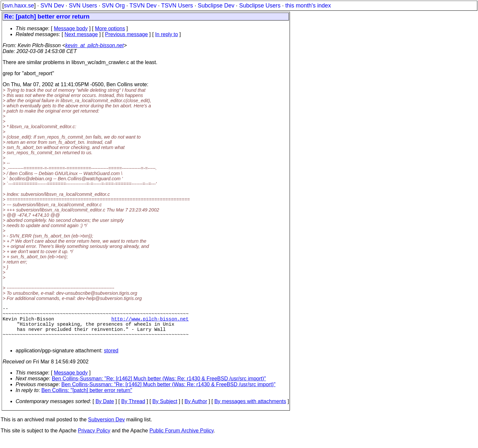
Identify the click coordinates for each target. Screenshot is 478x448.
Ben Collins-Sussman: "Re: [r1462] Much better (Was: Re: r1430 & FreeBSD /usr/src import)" (159, 388)
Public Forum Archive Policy (181, 440)
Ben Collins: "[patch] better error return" (87, 399)
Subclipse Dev (216, 6)
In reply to (167, 34)
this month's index (308, 6)
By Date (105, 410)
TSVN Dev (143, 6)
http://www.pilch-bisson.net (150, 322)
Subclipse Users (260, 6)
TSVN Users (177, 6)
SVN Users (83, 6)
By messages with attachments (250, 410)
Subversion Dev (107, 429)
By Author (196, 410)
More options (110, 28)
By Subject (165, 410)
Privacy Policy (94, 440)
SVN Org (113, 6)
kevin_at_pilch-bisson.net (95, 45)
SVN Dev (52, 6)
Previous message (127, 34)
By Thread (133, 410)
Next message (81, 34)
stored (111, 360)
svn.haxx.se (19, 6)
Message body (71, 28)
